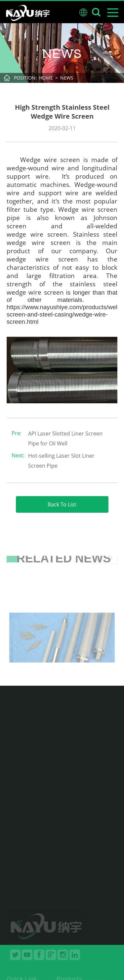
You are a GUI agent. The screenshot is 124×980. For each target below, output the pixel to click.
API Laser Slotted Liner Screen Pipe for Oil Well (65, 438)
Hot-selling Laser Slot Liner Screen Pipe (61, 461)
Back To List (62, 504)
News (67, 78)
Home (46, 78)
